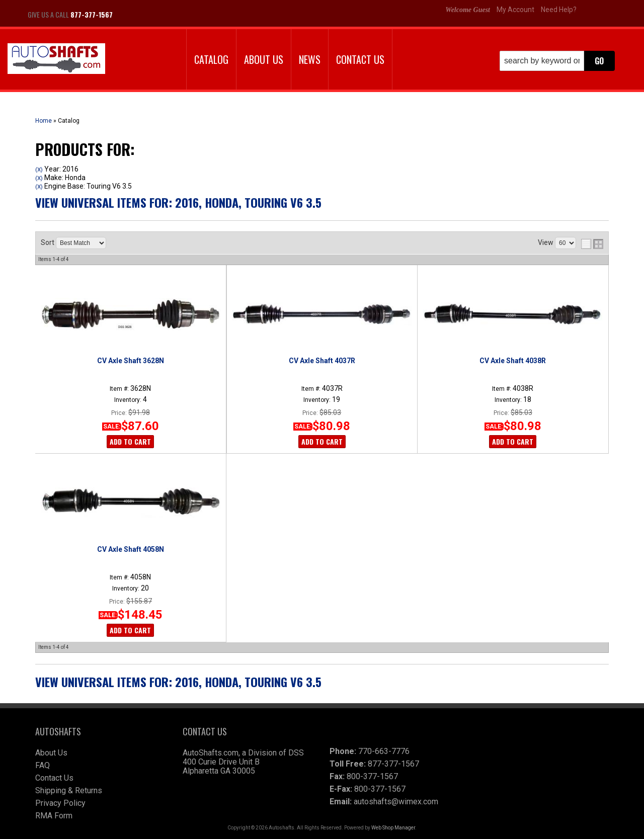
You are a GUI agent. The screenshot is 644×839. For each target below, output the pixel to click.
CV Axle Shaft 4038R (513, 361)
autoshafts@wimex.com (396, 802)
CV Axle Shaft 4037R (322, 361)
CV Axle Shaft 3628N (131, 361)
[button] (557, 61)
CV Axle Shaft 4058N (131, 549)
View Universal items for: (178, 202)
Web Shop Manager (393, 828)
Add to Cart (130, 441)
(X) (39, 170)
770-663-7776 (384, 751)
